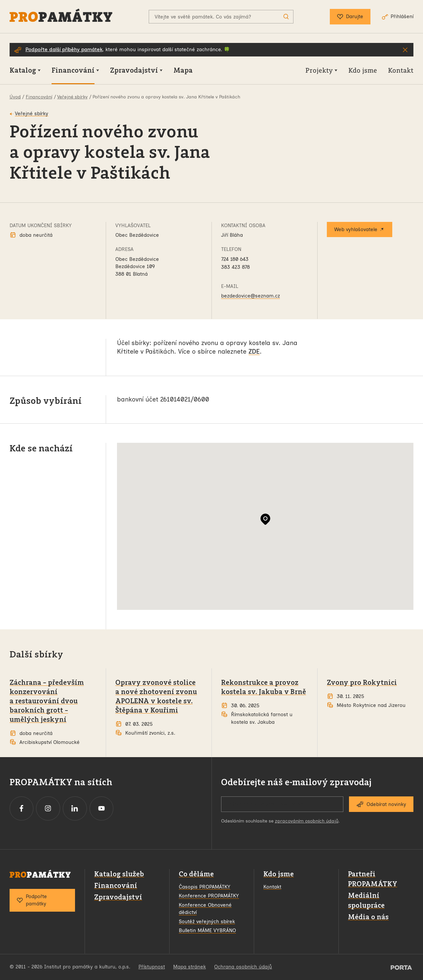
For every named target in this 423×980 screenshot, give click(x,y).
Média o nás (368, 917)
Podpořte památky (32, 900)
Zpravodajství (118, 897)
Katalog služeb (119, 874)
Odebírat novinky (381, 804)
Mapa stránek (190, 967)
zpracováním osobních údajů (307, 821)
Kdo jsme (279, 874)
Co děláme (196, 874)
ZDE (254, 351)
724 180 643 (235, 259)
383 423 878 (235, 267)
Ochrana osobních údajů (243, 967)
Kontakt (272, 887)
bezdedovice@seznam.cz (250, 296)
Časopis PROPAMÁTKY (205, 887)
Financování (116, 885)
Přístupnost (152, 967)
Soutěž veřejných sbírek (207, 922)
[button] (265, 519)
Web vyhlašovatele (360, 229)
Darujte (350, 17)
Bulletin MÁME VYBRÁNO (207, 930)
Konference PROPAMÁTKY (209, 896)
